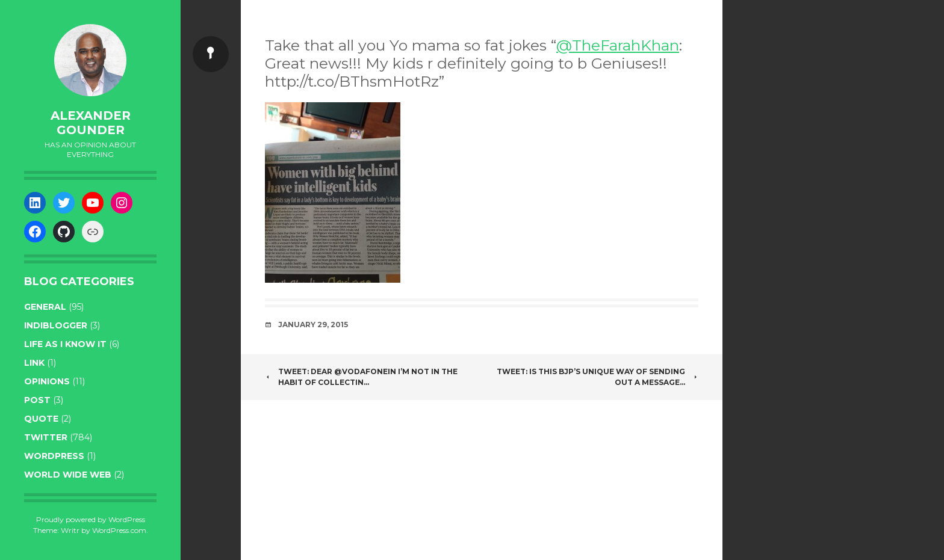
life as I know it (65, 344)
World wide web (68, 475)
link (34, 363)
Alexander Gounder (91, 123)
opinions (47, 381)
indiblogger (56, 325)
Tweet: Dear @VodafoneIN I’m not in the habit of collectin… (361, 377)
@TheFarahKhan (618, 45)
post (37, 400)
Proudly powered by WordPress (91, 519)
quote (41, 419)
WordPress (54, 456)
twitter (46, 437)
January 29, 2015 (313, 325)
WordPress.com (119, 530)
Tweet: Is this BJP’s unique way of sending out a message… (598, 377)
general (45, 307)
